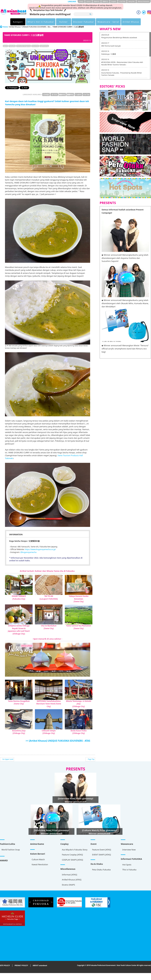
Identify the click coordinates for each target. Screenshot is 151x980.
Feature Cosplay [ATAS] (72, 855)
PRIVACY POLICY (21, 966)
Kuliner (63, 22)
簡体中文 (97, 1)
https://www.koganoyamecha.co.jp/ (40, 549)
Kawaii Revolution (40, 864)
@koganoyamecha (28, 552)
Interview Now (129, 850)
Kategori (18, 22)
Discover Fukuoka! (84, 22)
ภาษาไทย (122, 1)
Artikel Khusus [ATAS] (72, 880)
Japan (5, 46)
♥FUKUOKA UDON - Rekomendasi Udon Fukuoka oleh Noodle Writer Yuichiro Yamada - (122, 63)
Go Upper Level (8, 759)
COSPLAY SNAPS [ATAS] (72, 860)
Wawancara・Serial (108, 22)
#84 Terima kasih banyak (111, 46)
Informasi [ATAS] (69, 875)
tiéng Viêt (132, 1)
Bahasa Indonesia (144, 1)
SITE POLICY (5, 966)
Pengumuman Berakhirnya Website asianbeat (119, 37)
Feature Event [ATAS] (102, 850)
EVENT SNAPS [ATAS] (101, 855)
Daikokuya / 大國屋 (109, 54)
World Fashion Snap (11, 850)
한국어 (89, 1)
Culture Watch (38, 859)
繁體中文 (105, 1)
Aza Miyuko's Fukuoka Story (75, 850)
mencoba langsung (24, 46)
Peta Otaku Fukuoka (101, 870)
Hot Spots (127, 865)
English (114, 1)
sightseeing (44, 46)
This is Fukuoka (129, 870)
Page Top (91, 759)
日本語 (81, 1)
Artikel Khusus (131, 22)
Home (6, 27)
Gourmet (35, 46)
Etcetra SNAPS (68, 885)
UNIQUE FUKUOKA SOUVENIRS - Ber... (37, 27)
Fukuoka (12, 46)
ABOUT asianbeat (40, 966)
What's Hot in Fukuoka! (41, 22)
